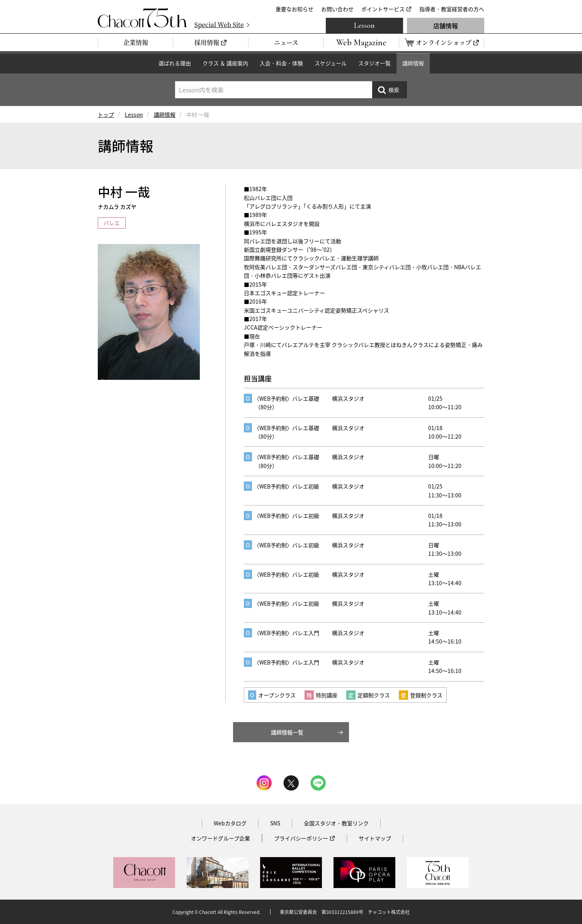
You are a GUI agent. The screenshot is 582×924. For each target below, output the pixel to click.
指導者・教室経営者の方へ (452, 9)
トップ (106, 114)
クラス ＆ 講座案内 (225, 63)
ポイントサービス (383, 9)
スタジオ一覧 (374, 63)
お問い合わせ (337, 9)
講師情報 (413, 63)
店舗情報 (446, 26)
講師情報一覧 (287, 732)
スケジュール (331, 63)
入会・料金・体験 (281, 63)
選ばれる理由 (175, 63)
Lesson (364, 26)
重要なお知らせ (294, 9)
